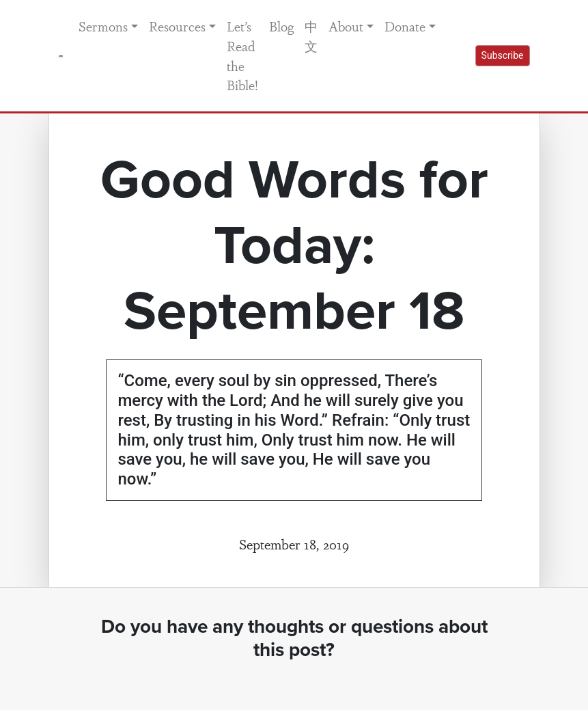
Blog (281, 26)
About (346, 26)
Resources (177, 26)
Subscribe (503, 55)
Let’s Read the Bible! (242, 55)
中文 (311, 36)
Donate (405, 26)
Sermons (103, 26)
